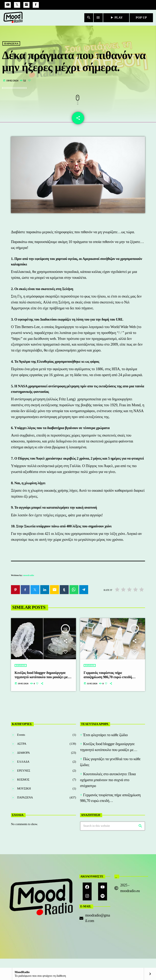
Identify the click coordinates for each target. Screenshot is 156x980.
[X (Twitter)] (17, 5)
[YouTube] (8, 5)
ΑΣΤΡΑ (22, 745)
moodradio (29, 576)
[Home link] (13, 18)
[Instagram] (26, 5)
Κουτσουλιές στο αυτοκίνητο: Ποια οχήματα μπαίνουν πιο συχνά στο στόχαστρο (108, 781)
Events (21, 736)
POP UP (141, 18)
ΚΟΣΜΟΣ (23, 781)
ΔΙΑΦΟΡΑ (23, 754)
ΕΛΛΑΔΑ (23, 763)
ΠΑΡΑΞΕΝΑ (11, 51)
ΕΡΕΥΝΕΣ (24, 772)
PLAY (116, 18)
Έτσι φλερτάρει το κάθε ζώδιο (105, 736)
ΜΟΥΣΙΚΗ (24, 789)
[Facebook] (36, 5)
